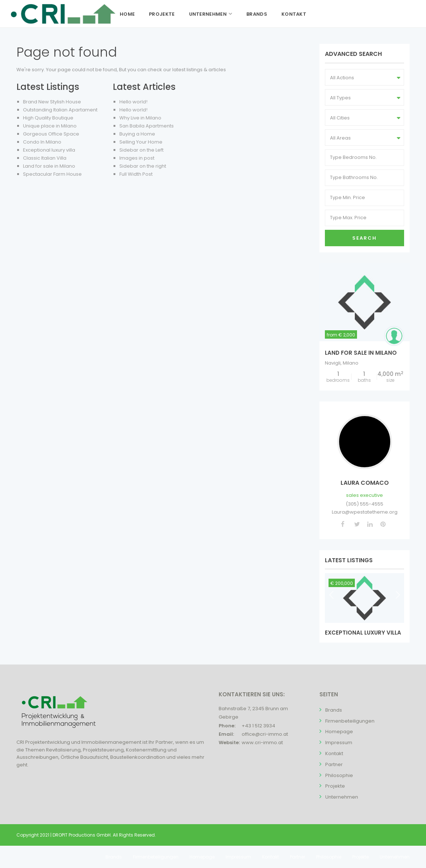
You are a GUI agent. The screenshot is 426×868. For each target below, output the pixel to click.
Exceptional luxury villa (49, 150)
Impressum (339, 743)
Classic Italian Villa (45, 158)
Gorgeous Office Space (51, 134)
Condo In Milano (42, 142)
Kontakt (294, 14)
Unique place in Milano (50, 126)
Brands (257, 14)
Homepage (339, 732)
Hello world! (133, 102)
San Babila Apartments (147, 126)
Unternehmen (208, 14)
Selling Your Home (141, 142)
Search (364, 238)
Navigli (333, 363)
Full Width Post (136, 174)
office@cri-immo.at (265, 734)
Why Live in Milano (140, 118)
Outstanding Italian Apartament (60, 110)
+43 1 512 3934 (258, 726)
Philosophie (339, 775)
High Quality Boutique (48, 118)
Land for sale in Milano (49, 166)
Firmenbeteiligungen (350, 721)
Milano (351, 363)
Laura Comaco (365, 483)
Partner (334, 764)
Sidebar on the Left (141, 150)
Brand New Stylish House (52, 102)
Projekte (162, 14)
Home (127, 14)
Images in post (137, 158)
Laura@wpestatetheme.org (365, 512)
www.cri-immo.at (262, 743)
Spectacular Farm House (52, 174)
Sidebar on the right (143, 166)
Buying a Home (137, 134)
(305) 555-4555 (364, 504)
